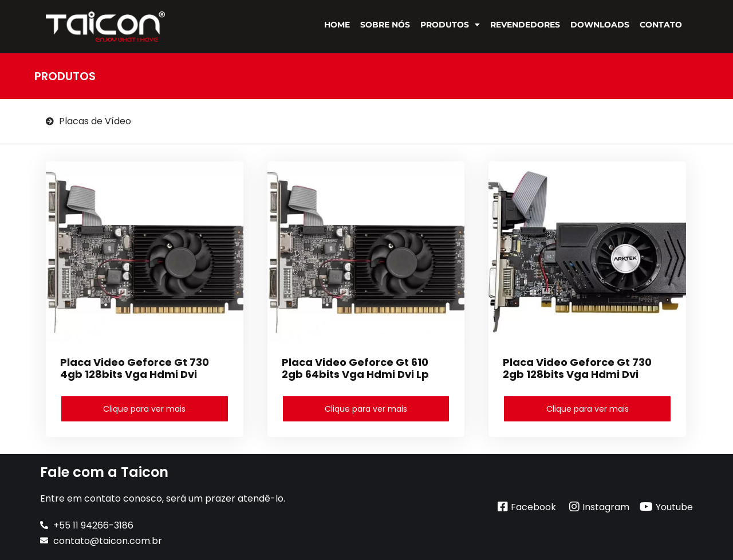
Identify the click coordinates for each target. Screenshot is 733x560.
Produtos (450, 25)
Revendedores (525, 25)
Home (337, 25)
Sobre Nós (385, 25)
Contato (661, 25)
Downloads (600, 25)
